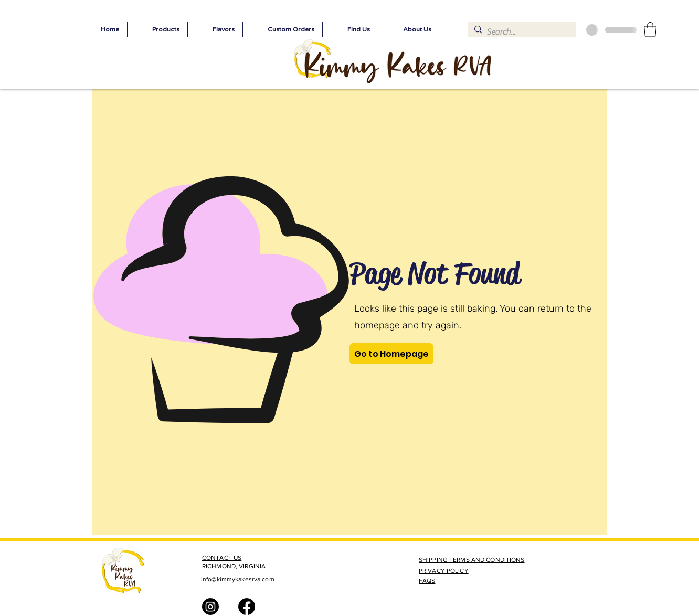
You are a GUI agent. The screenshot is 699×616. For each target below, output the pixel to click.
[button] (650, 30)
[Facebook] (247, 607)
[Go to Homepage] (391, 354)
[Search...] (520, 32)
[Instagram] (210, 607)
